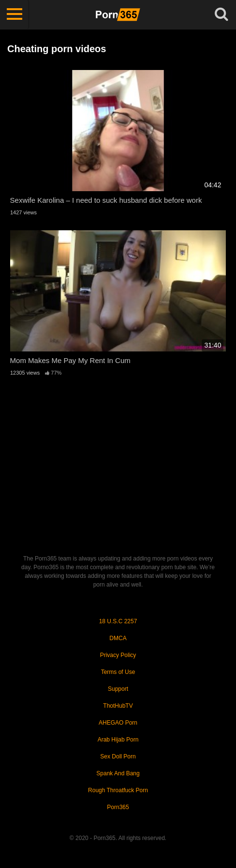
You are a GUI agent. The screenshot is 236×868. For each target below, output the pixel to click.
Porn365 (118, 807)
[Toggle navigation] (15, 14)
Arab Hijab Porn (118, 740)
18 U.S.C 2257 (118, 621)
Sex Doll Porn (118, 756)
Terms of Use (118, 672)
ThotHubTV (118, 706)
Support (118, 689)
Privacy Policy (118, 655)
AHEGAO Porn (118, 723)
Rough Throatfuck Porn (118, 790)
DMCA (118, 638)
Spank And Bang (118, 773)
